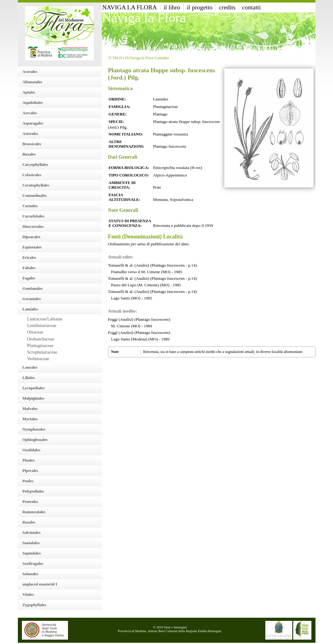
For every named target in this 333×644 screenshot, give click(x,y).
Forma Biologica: (129, 168)
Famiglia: (120, 107)
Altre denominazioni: (127, 144)
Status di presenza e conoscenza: (130, 223)
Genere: (118, 114)
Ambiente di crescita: (122, 185)
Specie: (117, 122)
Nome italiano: (126, 134)
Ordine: (117, 99)
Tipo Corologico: (129, 175)
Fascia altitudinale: (125, 197)
